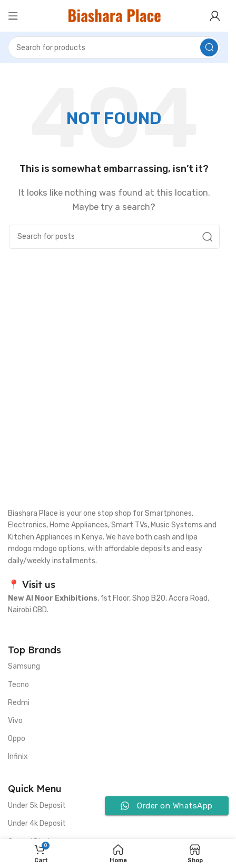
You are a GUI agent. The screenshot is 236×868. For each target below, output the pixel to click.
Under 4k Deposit (37, 823)
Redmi (19, 703)
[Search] (114, 47)
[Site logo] (114, 15)
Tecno (18, 685)
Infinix (18, 756)
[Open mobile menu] (13, 16)
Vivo (15, 721)
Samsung (24, 666)
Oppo (17, 739)
